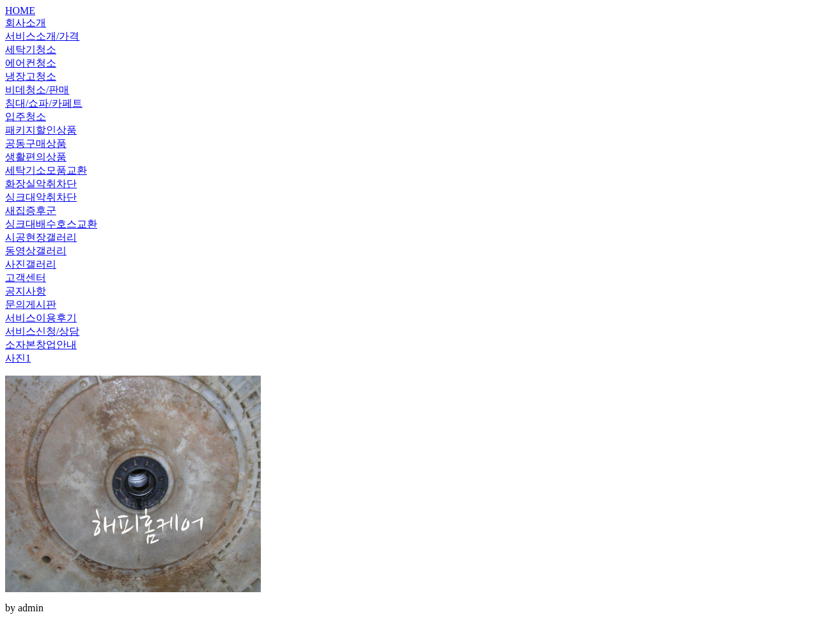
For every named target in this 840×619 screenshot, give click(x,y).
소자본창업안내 (41, 345)
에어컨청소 (31, 63)
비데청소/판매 (37, 90)
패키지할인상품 (41, 130)
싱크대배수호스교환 (51, 224)
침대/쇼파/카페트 (44, 103)
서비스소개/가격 (42, 36)
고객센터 (26, 278)
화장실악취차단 (41, 184)
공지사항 (26, 291)
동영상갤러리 (36, 251)
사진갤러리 (31, 264)
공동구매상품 (36, 143)
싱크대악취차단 (41, 197)
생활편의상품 (36, 157)
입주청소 (26, 117)
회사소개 (26, 23)
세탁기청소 (31, 50)
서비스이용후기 (41, 318)
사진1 (18, 358)
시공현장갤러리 (41, 237)
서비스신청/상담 (42, 331)
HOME (20, 11)
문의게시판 (31, 304)
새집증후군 (31, 210)
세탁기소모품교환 (46, 170)
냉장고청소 (31, 76)
